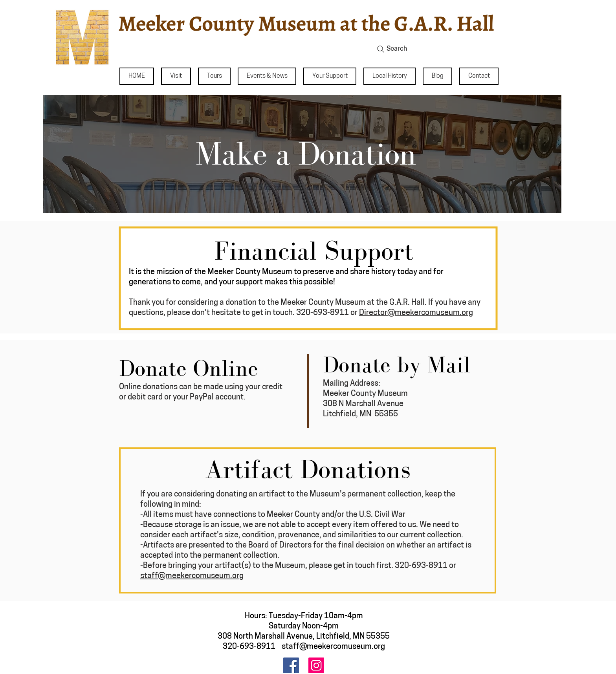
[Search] (438, 49)
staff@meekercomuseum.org (192, 576)
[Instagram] (316, 665)
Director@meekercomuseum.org (416, 313)
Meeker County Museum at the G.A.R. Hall (306, 23)
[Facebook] (291, 665)
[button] (176, 76)
